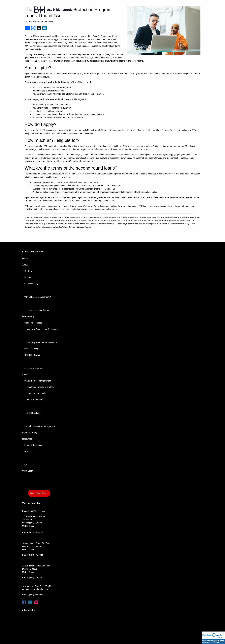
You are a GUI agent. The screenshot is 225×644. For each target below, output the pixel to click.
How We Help (28, 317)
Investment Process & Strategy (40, 387)
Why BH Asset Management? (38, 297)
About (25, 265)
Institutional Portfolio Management (40, 426)
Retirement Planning (34, 368)
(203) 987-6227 (36, 532)
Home (25, 259)
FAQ (26, 465)
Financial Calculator (33, 445)
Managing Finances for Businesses (42, 329)
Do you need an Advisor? (38, 310)
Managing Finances (33, 323)
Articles (28, 451)
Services (26, 375)
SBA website (74, 161)
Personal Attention (35, 399)
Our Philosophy (31, 284)
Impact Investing (30, 432)
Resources (27, 439)
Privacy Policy (28, 610)
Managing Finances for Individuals (42, 342)
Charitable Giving (32, 355)
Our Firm (28, 271)
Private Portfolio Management (38, 381)
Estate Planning (31, 349)
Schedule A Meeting (39, 493)
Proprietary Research (36, 393)
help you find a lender (57, 133)
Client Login (28, 471)
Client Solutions (34, 413)
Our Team (29, 277)
